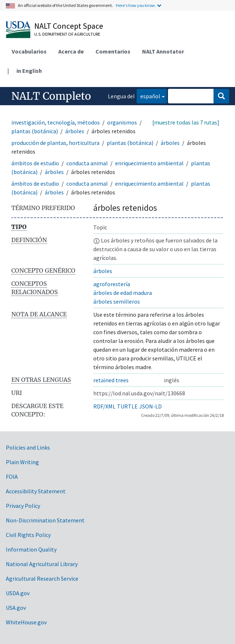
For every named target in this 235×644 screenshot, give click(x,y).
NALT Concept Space (69, 26)
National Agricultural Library (42, 564)
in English (29, 71)
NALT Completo (51, 96)
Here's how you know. (136, 5)
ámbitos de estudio (35, 163)
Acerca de (71, 51)
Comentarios (113, 51)
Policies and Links (28, 447)
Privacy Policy (23, 506)
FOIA (12, 477)
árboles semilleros (117, 301)
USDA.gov (18, 593)
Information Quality (31, 549)
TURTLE (127, 406)
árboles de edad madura (123, 293)
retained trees (111, 380)
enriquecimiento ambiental (149, 163)
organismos (122, 122)
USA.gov (16, 608)
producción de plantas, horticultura (55, 143)
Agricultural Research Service (42, 578)
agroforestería (112, 284)
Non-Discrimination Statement (45, 520)
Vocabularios (29, 51)
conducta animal (87, 163)
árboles (75, 131)
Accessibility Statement (36, 491)
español (148, 96)
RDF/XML (104, 406)
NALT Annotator (163, 51)
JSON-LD (150, 406)
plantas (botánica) (35, 131)
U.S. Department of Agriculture (67, 34)
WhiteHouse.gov (26, 622)
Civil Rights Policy (28, 535)
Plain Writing (22, 462)
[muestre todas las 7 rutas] (186, 122)
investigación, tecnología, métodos (56, 122)
